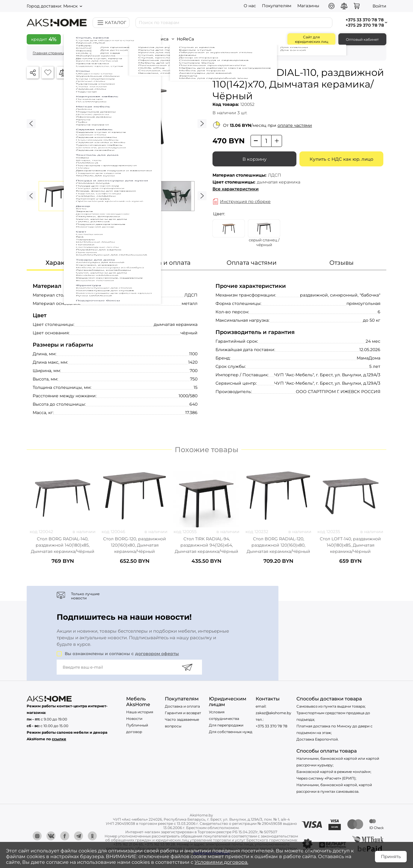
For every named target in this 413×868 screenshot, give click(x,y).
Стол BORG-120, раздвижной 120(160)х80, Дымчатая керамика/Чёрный (135, 545)
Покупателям (277, 6)
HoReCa (195, 39)
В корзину (254, 159)
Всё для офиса (159, 39)
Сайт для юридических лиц (312, 39)
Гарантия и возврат (183, 713)
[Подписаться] (187, 667)
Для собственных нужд (231, 732)
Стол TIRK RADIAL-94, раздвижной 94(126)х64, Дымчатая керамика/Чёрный (206, 545)
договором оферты (157, 654)
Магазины (308, 6)
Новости (134, 719)
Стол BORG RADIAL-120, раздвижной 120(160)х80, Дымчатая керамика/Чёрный (278, 545)
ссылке (59, 739)
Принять (391, 856)
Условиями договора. (221, 862)
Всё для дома (117, 39)
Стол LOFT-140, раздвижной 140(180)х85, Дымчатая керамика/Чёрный (350, 545)
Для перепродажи (226, 725)
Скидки (81, 39)
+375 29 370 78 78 (365, 25)
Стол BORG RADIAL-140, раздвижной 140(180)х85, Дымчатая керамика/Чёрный (63, 545)
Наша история (140, 712)
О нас (250, 6)
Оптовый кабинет (362, 39)
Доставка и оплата (182, 706)
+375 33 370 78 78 (272, 726)
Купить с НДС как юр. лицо (342, 159)
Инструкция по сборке (245, 201)
